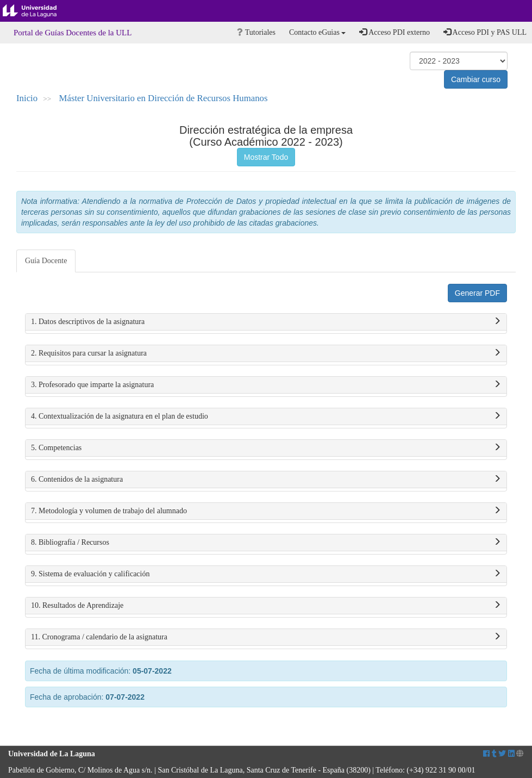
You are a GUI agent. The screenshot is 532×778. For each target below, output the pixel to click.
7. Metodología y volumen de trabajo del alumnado (266, 511)
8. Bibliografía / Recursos (266, 543)
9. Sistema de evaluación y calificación (266, 574)
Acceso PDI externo (394, 32)
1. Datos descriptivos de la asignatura (266, 322)
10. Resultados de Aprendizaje (266, 606)
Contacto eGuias (317, 32)
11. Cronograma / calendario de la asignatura (266, 637)
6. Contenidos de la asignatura (266, 480)
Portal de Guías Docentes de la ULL (73, 33)
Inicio (27, 98)
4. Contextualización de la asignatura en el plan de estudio (266, 416)
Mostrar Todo (266, 157)
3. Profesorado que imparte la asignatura (266, 385)
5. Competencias (266, 448)
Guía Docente (46, 261)
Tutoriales (256, 32)
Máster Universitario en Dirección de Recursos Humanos (164, 98)
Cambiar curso (476, 79)
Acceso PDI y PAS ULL (485, 32)
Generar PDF (477, 293)
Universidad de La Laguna (38, 11)
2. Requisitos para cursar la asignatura (266, 353)
